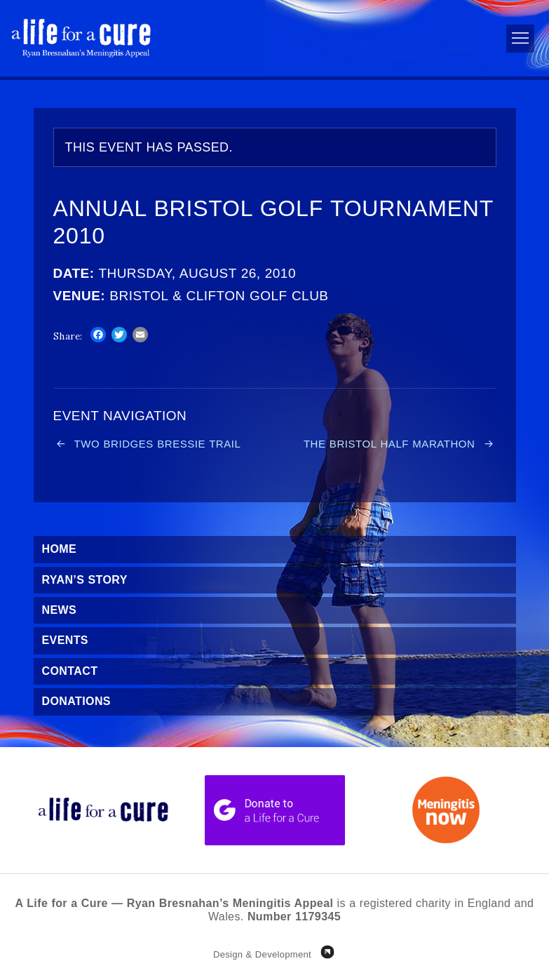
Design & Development (262, 954)
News (60, 610)
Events (65, 640)
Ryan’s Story (85, 580)
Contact (70, 671)
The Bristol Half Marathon (389, 444)
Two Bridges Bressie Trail (158, 444)
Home (60, 549)
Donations (76, 701)
